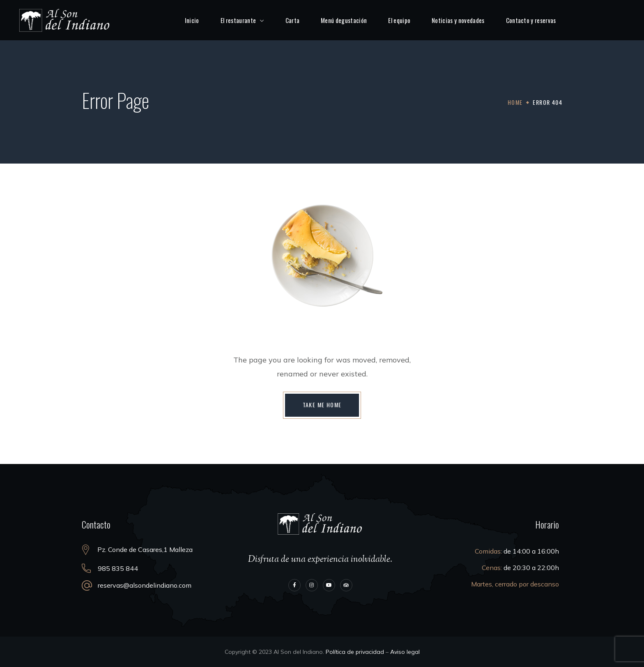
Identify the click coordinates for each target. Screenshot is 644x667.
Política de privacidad (355, 652)
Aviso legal (405, 652)
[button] (322, 405)
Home (515, 102)
